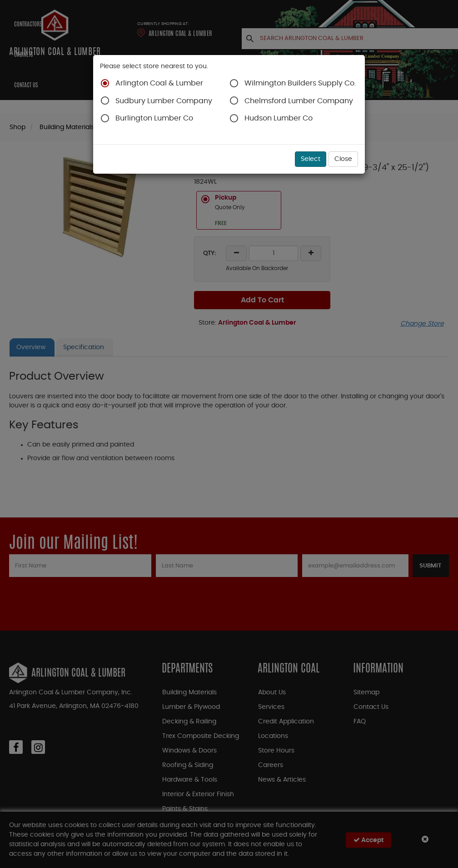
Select (311, 159)
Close (343, 159)
